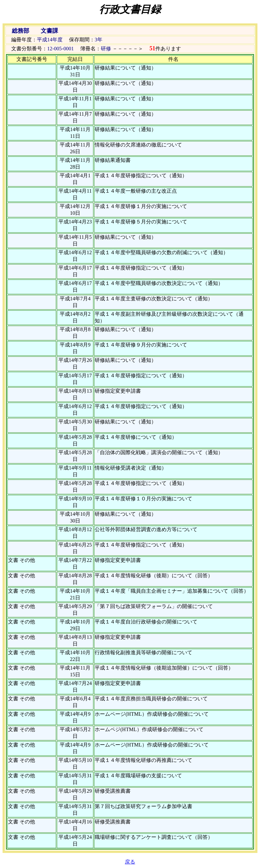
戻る (130, 862)
